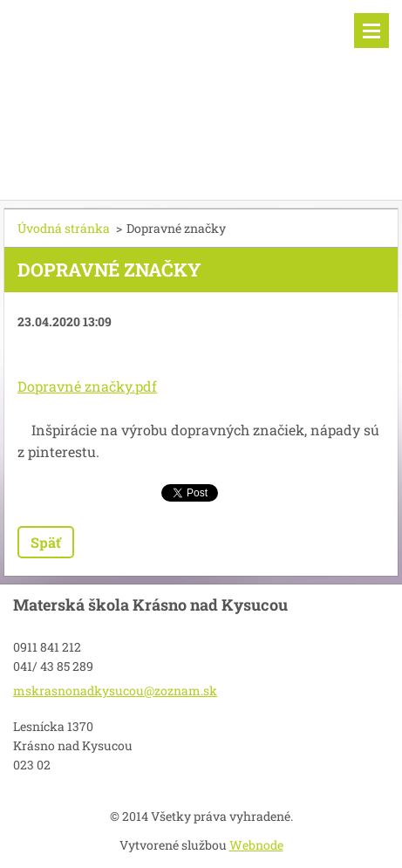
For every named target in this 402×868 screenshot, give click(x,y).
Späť (46, 542)
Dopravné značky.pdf (87, 386)
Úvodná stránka (64, 228)
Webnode (256, 845)
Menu (371, 31)
